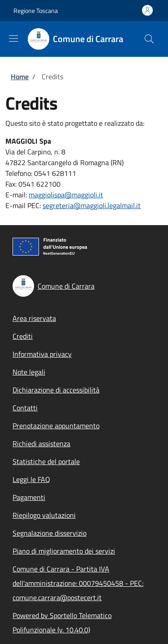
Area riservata (34, 318)
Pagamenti (29, 497)
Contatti (25, 408)
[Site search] (149, 39)
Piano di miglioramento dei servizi (64, 551)
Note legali (29, 372)
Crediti (23, 336)
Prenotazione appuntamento (56, 426)
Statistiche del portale (46, 461)
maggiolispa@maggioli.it (66, 195)
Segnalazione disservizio (50, 533)
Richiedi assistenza (41, 444)
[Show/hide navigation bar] (13, 38)
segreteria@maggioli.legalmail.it (92, 205)
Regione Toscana (36, 11)
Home (20, 77)
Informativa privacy (42, 354)
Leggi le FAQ (31, 479)
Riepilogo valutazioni (44, 515)
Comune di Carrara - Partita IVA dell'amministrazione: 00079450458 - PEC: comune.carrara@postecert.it (78, 583)
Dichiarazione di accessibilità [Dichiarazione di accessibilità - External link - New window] (56, 390)
